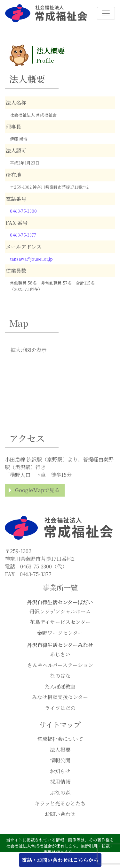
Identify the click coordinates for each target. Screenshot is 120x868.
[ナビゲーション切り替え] (106, 13)
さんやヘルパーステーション (60, 665)
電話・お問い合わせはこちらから (60, 860)
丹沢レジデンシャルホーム (60, 611)
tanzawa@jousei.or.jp (31, 259)
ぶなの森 (60, 792)
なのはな (60, 676)
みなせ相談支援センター (60, 697)
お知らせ (60, 771)
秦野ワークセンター (60, 633)
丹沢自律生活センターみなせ (60, 645)
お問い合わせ (60, 814)
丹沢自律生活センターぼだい (60, 602)
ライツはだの (60, 708)
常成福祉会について (60, 739)
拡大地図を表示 (28, 350)
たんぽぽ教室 (60, 686)
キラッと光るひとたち (60, 803)
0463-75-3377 (23, 235)
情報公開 (60, 760)
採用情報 (60, 782)
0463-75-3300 (23, 211)
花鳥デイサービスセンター (60, 622)
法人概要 (60, 750)
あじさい (60, 654)
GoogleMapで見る (37, 490)
